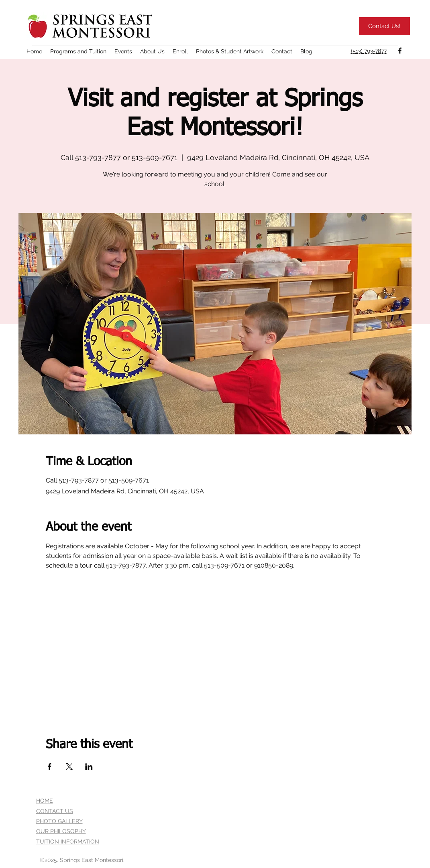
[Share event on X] (69, 767)
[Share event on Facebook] (50, 767)
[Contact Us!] (384, 26)
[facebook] (400, 51)
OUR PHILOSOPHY (61, 831)
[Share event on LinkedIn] (89, 767)
